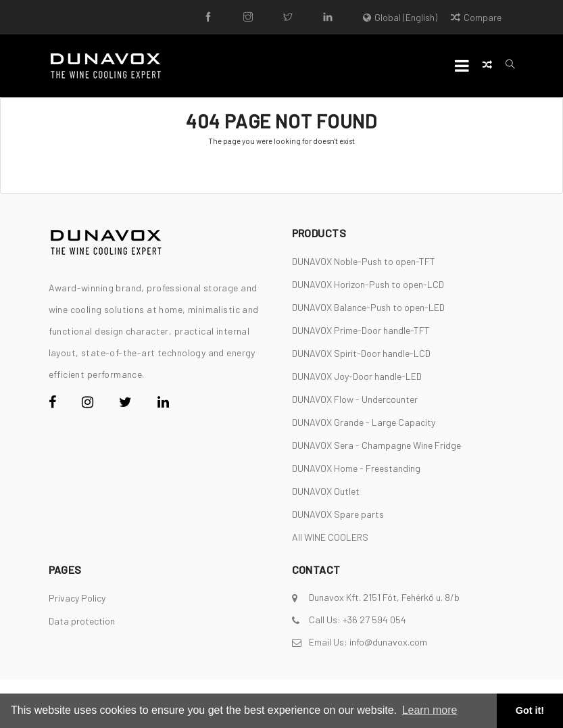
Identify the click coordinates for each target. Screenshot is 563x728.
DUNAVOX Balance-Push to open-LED (368, 307)
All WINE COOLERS (330, 537)
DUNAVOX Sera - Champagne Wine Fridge (376, 445)
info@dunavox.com (388, 642)
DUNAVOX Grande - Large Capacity (364, 422)
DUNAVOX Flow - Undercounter (355, 399)
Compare (476, 17)
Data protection (82, 621)
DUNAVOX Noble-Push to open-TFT (364, 261)
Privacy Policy (77, 598)
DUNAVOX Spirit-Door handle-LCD (361, 353)
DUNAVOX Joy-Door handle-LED (357, 376)
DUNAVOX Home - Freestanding (356, 468)
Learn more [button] (430, 710)
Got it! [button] (530, 710)
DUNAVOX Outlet (326, 491)
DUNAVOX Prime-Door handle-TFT (361, 330)
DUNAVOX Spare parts (338, 514)
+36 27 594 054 (374, 620)
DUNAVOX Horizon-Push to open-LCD (368, 284)
